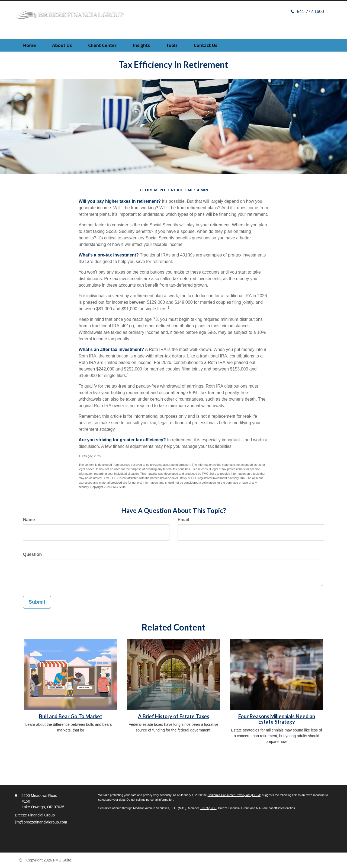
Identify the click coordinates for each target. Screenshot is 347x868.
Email (183, 520)
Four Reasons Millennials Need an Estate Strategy (277, 719)
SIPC (213, 808)
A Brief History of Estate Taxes (174, 716)
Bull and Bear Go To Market (71, 716)
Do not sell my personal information (150, 800)
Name (29, 520)
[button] (62, 45)
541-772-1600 (307, 12)
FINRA (204, 808)
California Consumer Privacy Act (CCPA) (234, 795)
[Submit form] (37, 602)
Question (32, 554)
